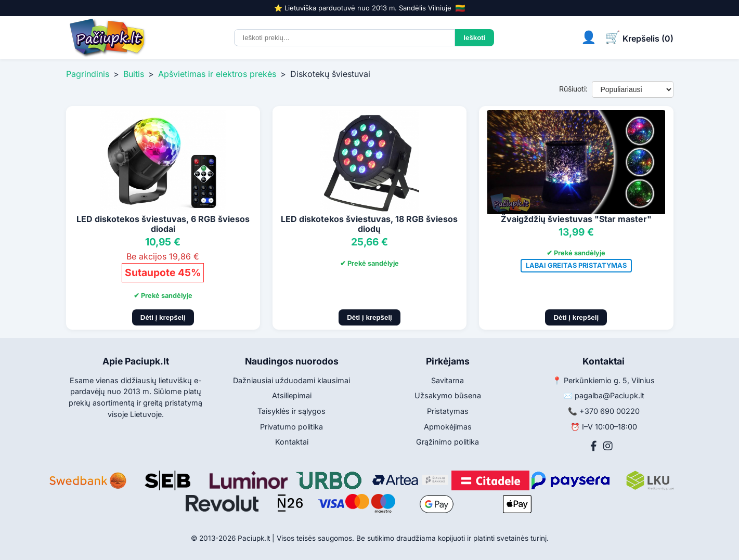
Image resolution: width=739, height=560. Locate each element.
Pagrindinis (88, 74)
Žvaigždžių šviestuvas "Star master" (576, 219)
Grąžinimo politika (448, 442)
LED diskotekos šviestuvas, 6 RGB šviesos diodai (163, 224)
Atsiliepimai (292, 395)
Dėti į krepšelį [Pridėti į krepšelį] (163, 317)
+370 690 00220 (610, 411)
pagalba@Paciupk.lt (610, 395)
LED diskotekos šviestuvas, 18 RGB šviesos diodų (369, 224)
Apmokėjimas (448, 427)
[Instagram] (608, 446)
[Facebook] (594, 446)
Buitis (134, 74)
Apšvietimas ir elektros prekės (217, 74)
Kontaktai (292, 442)
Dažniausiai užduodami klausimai (291, 380)
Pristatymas (448, 411)
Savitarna (448, 380)
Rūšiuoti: (573, 89)
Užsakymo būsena (448, 395)
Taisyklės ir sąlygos (291, 411)
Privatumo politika (291, 427)
